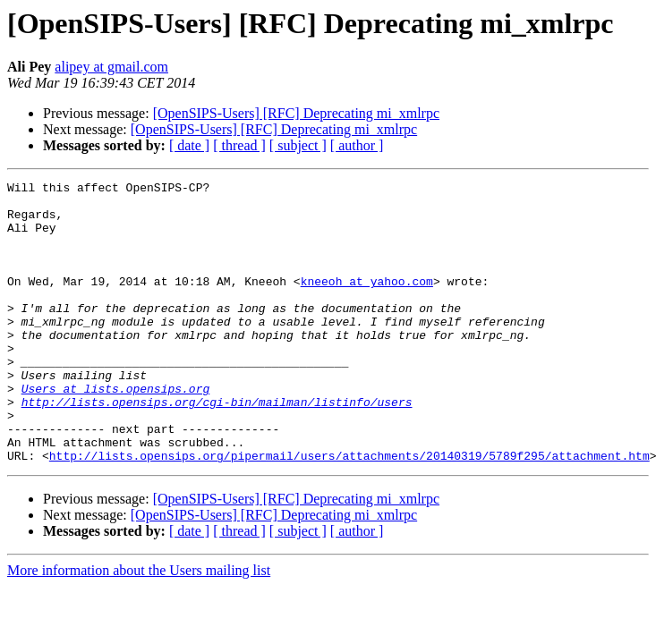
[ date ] (189, 145)
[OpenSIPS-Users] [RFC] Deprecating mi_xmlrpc (296, 113)
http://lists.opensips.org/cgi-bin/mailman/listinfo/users (217, 447)
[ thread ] (239, 145)
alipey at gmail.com (111, 67)
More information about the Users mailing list (139, 627)
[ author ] (357, 145)
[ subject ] (298, 145)
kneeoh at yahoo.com (367, 302)
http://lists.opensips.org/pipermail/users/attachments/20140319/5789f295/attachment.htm (349, 512)
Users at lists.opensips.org (116, 431)
